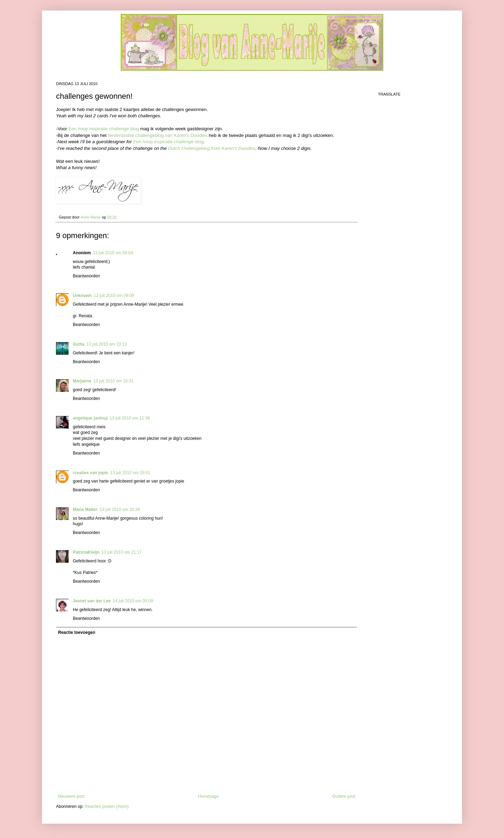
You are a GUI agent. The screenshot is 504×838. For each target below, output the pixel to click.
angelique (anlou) (90, 418)
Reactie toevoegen (77, 632)
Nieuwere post (71, 796)
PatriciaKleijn (86, 552)
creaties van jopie (90, 473)
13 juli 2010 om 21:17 (122, 552)
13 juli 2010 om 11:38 (130, 418)
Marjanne (82, 381)
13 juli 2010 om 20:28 (120, 510)
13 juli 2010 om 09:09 (114, 296)
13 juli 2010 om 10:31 (114, 381)
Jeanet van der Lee (92, 601)
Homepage (208, 796)
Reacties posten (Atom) (107, 806)
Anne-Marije (91, 217)
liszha (79, 344)
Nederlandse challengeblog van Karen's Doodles (158, 135)
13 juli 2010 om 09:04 (113, 253)
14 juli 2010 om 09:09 (133, 601)
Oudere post (344, 796)
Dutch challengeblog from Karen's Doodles (212, 148)
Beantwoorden (86, 276)
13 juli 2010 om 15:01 (130, 473)
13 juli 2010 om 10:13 (107, 344)
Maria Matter (85, 510)
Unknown (82, 296)
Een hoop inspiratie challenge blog (104, 129)
